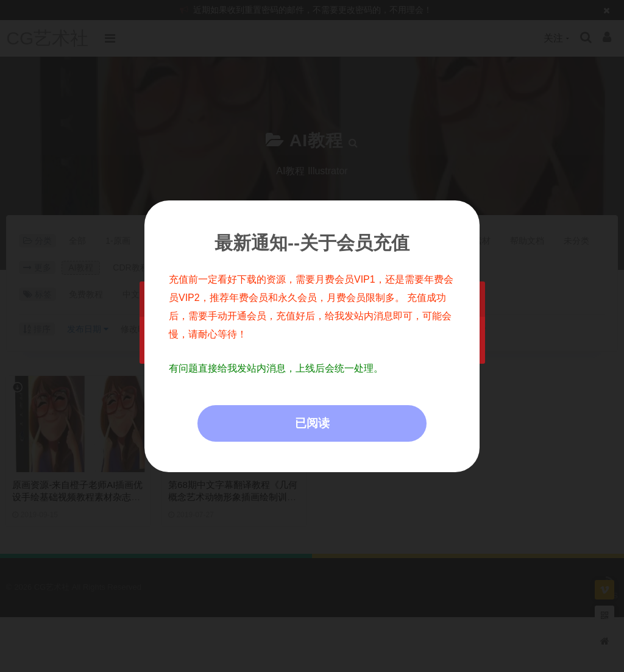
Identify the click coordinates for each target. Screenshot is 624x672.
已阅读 (312, 423)
